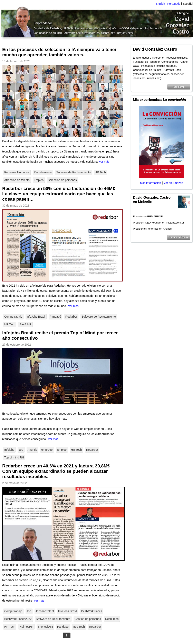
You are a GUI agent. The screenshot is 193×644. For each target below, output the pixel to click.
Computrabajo (13, 317)
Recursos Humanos (17, 172)
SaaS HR (25, 324)
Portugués (174, 4)
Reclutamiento (43, 172)
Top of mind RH (14, 457)
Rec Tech (79, 627)
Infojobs (9, 450)
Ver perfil (179, 87)
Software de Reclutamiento (73, 172)
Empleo (39, 180)
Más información (151, 183)
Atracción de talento (17, 180)
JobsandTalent (45, 611)
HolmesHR (26, 627)
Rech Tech (112, 619)
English (160, 4)
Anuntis (32, 450)
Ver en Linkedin (179, 238)
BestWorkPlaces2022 (18, 619)
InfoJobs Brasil (36, 317)
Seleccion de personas (62, 180)
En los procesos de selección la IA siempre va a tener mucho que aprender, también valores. (59, 52)
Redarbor (71, 317)
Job (21, 450)
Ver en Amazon (173, 183)
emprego (47, 450)
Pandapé (55, 317)
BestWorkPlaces (92, 611)
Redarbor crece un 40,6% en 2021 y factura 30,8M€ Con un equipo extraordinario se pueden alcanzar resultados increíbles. (56, 471)
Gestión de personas (88, 619)
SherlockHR (45, 627)
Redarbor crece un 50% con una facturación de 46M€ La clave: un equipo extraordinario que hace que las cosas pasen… (59, 194)
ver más (104, 162)
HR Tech (100, 172)
